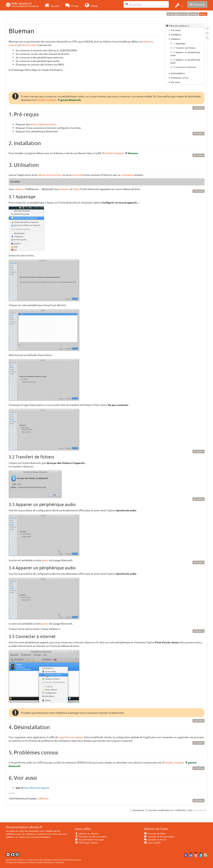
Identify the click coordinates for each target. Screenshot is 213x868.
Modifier (200, 108)
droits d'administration (43, 124)
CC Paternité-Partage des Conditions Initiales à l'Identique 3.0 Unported (35, 862)
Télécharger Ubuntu (87, 843)
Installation (176, 35)
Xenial (171, 14)
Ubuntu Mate (29, 45)
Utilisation (176, 39)
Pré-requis (176, 30)
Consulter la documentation (159, 837)
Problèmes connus (180, 78)
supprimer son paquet (71, 737)
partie (45, 560)
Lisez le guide (152, 843)
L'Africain (43, 798)
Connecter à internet (186, 67)
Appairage (180, 43)
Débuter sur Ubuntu (87, 833)
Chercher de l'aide (155, 833)
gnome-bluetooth (71, 100)
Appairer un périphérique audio (185, 54)
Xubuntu (148, 41)
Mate (76, 189)
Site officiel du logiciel (37, 788)
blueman (133, 153)
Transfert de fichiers (186, 48)
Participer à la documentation (91, 837)
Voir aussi (175, 82)
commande (127, 175)
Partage (193, 14)
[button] (178, 5)
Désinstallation (178, 73)
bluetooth (182, 14)
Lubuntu (13, 45)
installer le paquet (46, 100)
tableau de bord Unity (50, 175)
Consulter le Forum (155, 840)
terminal (77, 175)
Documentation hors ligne (89, 840)
